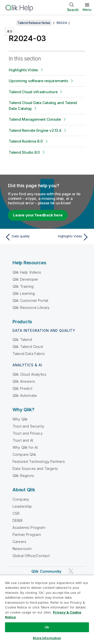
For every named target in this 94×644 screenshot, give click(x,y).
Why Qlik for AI (25, 447)
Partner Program (27, 535)
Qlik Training (23, 286)
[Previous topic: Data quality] (25, 237)
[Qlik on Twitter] (71, 571)
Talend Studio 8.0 (24, 152)
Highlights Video (23, 70)
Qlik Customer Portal (30, 300)
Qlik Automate (25, 395)
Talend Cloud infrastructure (33, 92)
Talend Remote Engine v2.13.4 (35, 130)
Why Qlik (20, 419)
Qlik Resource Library (31, 308)
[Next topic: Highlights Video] (69, 237)
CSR (16, 513)
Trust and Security (28, 426)
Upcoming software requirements (38, 81)
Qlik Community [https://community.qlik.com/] (46, 571)
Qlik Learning (24, 293)
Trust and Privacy (28, 433)
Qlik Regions (23, 476)
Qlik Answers (24, 381)
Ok (47, 627)
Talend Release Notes (34, 23)
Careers (19, 542)
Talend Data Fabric (29, 354)
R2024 (62, 23)
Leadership (22, 506)
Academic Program (29, 527)
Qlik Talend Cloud (28, 347)
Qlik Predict (22, 388)
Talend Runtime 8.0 (26, 141)
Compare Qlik (24, 454)
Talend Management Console (35, 119)
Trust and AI (23, 440)
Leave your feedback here (38, 215)
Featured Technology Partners (39, 461)
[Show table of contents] (10, 23)
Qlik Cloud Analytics (29, 374)
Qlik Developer (25, 279)
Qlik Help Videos (27, 272)
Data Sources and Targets (35, 469)
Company (21, 499)
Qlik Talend (22, 340)
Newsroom (22, 549)
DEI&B (18, 520)
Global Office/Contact (31, 556)
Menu (87, 10)
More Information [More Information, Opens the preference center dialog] (47, 638)
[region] (47, 609)
